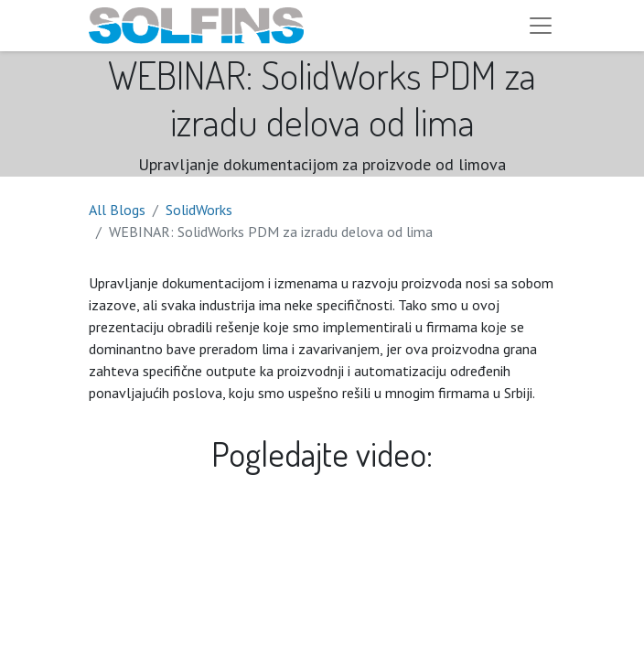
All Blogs (117, 210)
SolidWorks (199, 210)
